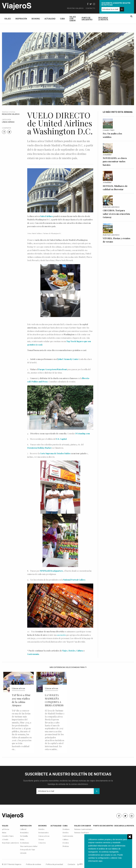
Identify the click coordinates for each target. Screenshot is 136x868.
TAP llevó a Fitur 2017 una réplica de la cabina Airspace (21, 700)
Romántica (24, 833)
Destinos (66, 829)
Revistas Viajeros (75, 8)
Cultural (23, 829)
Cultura (80, 651)
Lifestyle (23, 853)
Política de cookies (34, 864)
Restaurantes (43, 833)
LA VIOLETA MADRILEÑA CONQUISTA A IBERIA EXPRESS (54, 700)
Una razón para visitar (29, 846)
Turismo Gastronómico (83, 829)
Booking (36, 19)
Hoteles (72, 651)
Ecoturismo (25, 843)
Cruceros (42, 843)
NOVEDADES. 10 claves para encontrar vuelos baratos (115, 161)
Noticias (66, 846)
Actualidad (50, 19)
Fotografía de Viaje (28, 850)
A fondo (5, 840)
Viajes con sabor (73, 19)
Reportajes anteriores (111, 207)
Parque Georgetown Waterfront (53, 369)
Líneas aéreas (8, 122)
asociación (61, 635)
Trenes (41, 840)
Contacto (90, 8)
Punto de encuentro (87, 19)
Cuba (62, 19)
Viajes (8, 19)
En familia (24, 836)
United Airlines (46, 216)
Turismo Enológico (82, 833)
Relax (22, 840)
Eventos (66, 843)
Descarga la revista (103, 19)
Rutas (4, 833)
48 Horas (6, 829)
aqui (100, 861)
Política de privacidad (54, 864)
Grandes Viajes (109, 130)
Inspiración (21, 19)
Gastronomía (33, 654)
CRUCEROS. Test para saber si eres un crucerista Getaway (116, 214)
